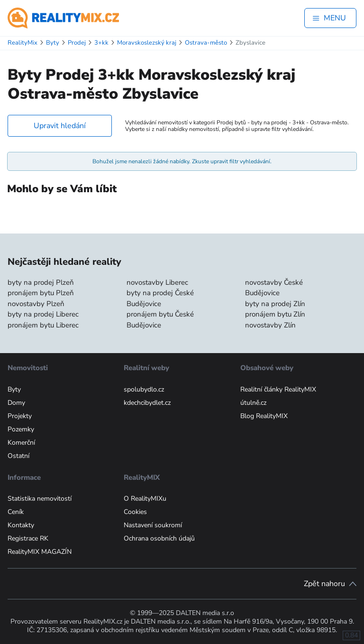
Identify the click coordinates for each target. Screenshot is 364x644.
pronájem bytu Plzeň (41, 293)
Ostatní (18, 456)
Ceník (16, 512)
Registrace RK (28, 538)
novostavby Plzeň (36, 304)
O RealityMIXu (145, 499)
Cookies (135, 512)
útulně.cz (253, 403)
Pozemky (21, 429)
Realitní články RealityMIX (278, 389)
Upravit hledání (60, 126)
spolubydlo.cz (144, 389)
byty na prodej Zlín (275, 304)
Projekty (20, 416)
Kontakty (21, 525)
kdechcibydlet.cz (147, 403)
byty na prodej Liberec (43, 314)
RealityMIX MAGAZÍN (40, 552)
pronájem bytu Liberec (43, 325)
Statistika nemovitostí (40, 499)
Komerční (21, 443)
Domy (16, 403)
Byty (14, 389)
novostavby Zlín (270, 325)
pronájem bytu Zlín (275, 314)
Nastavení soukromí (153, 525)
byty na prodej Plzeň (41, 282)
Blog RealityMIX (264, 416)
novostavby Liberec (157, 282)
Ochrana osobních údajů (159, 538)
